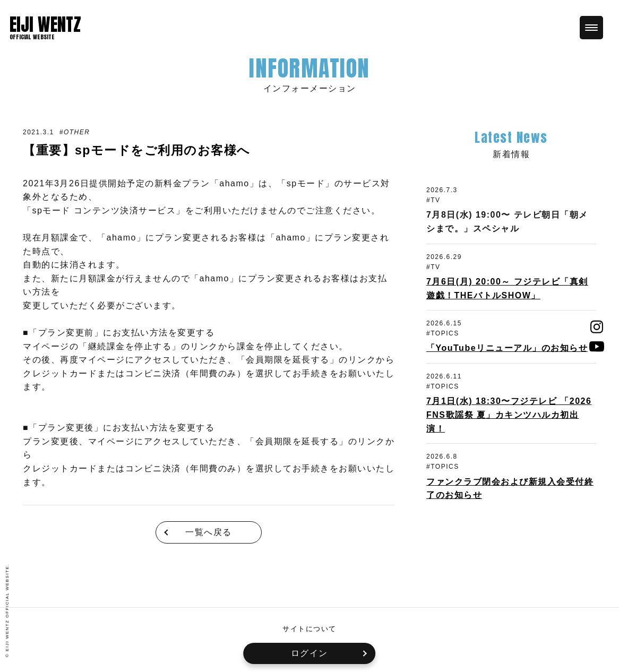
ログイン (309, 653)
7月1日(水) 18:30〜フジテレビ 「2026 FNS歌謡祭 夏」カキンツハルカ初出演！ (509, 415)
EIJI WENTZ (45, 24)
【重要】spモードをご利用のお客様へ (141, 150)
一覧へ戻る (209, 532)
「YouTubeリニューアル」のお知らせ (507, 348)
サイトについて (309, 629)
